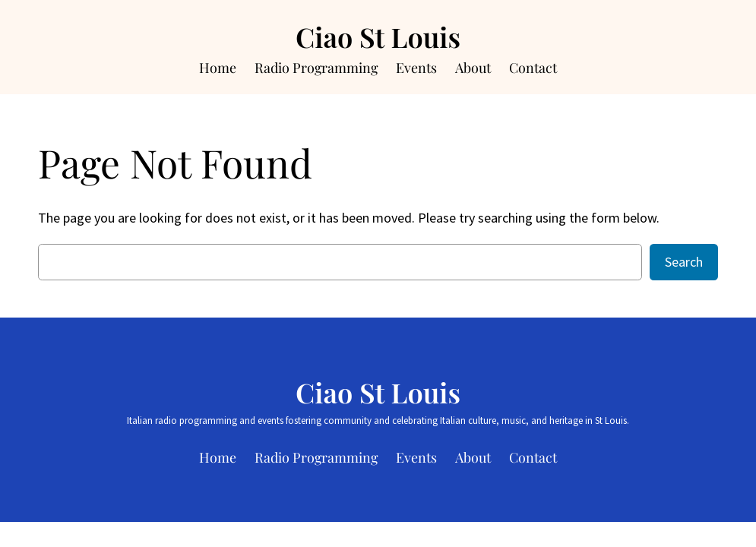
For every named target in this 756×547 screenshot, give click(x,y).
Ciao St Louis (378, 36)
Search (684, 262)
